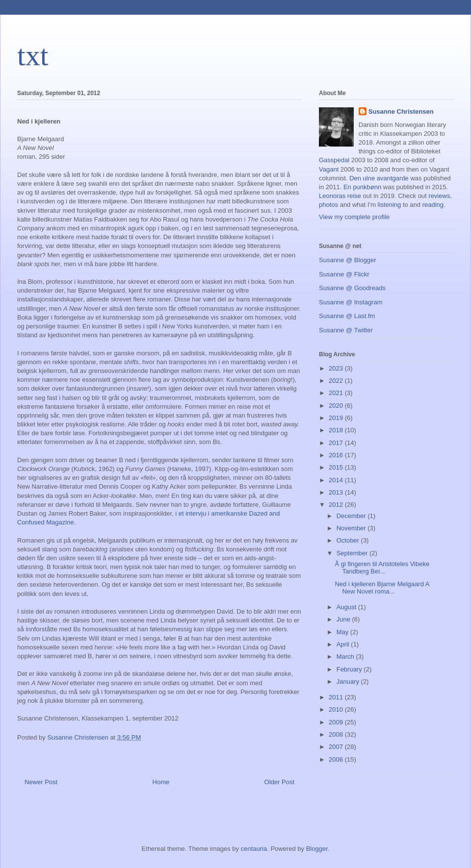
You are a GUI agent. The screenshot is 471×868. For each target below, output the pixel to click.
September (353, 553)
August (347, 607)
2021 (337, 393)
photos (328, 205)
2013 (337, 492)
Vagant (329, 169)
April (344, 644)
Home (161, 782)
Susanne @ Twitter (346, 330)
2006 (337, 759)
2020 (337, 406)
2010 (337, 709)
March (346, 657)
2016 (337, 455)
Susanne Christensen (401, 112)
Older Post (279, 782)
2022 (337, 381)
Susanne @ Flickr (344, 274)
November (352, 528)
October (349, 540)
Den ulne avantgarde (379, 178)
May (343, 632)
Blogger (317, 849)
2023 (337, 368)
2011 (337, 697)
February (350, 669)
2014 (337, 480)
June (344, 619)
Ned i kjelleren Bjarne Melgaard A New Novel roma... (382, 588)
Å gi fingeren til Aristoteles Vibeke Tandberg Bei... (382, 568)
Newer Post (41, 782)
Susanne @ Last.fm (347, 316)
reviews (439, 196)
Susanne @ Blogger (348, 260)
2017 (337, 443)
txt (33, 55)
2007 (337, 747)
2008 (337, 734)
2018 (337, 430)
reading (433, 205)
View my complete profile (354, 217)
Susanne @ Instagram (351, 302)
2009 (337, 722)
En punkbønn (362, 187)
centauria (254, 849)
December (352, 516)
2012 (337, 505)
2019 (337, 418)
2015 (337, 467)
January (349, 682)
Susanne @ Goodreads (352, 288)
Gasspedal (334, 160)
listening (390, 205)
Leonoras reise (340, 196)
